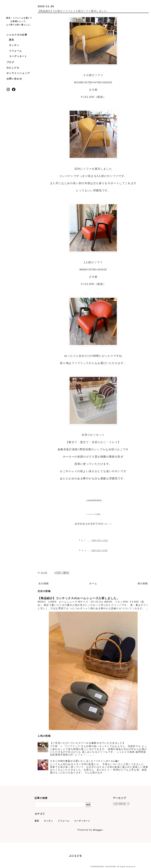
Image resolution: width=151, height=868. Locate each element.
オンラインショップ (18, 73)
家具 (12, 40)
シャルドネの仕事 (17, 35)
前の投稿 (143, 583)
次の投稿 (44, 583)
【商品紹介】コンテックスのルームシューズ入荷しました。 (79, 598)
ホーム (93, 583)
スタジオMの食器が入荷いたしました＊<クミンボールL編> (85, 761)
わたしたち (13, 68)
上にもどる (75, 856)
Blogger (98, 830)
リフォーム (15, 51)
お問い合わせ (14, 79)
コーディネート (18, 56)
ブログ (10, 62)
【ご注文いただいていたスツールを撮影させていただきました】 (88, 743)
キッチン (14, 45)
